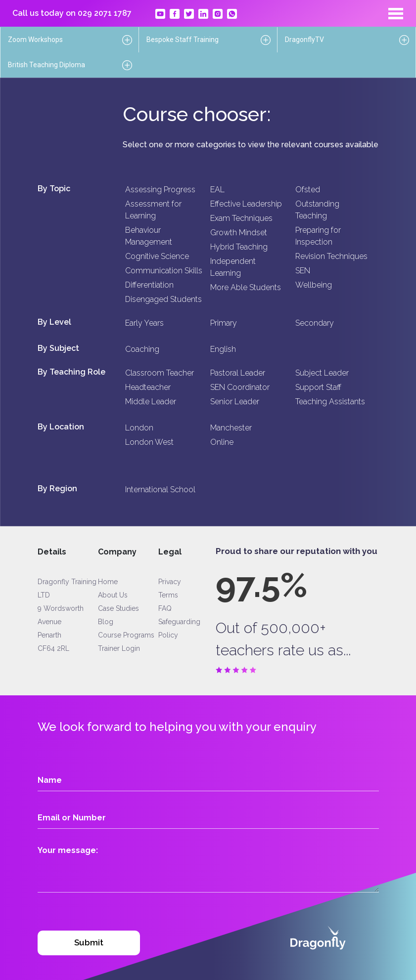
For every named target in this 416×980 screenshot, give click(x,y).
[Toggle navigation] (396, 13)
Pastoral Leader (238, 373)
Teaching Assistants (330, 402)
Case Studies (118, 608)
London (139, 428)
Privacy (170, 582)
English (223, 349)
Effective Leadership (246, 204)
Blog (106, 622)
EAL (217, 190)
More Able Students (246, 287)
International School (160, 490)
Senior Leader (235, 402)
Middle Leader (151, 402)
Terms (168, 595)
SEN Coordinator (240, 387)
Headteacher (148, 387)
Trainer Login (119, 648)
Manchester (231, 428)
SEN (303, 271)
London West (149, 442)
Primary (224, 323)
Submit (89, 942)
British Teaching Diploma (46, 65)
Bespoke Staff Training (183, 40)
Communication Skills (164, 271)
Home (108, 582)
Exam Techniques (241, 218)
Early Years (144, 323)
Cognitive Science (157, 256)
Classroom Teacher (160, 373)
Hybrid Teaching (239, 247)
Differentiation (149, 285)
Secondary (315, 323)
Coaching (142, 349)
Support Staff (318, 387)
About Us (113, 595)
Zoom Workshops (35, 40)
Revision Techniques (331, 256)
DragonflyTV (304, 40)
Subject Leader (322, 373)
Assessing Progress (160, 190)
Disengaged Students (163, 299)
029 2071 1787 (105, 13)
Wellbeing (314, 285)
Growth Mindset (239, 233)
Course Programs (126, 635)
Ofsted (308, 190)
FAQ (165, 608)
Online (222, 442)
